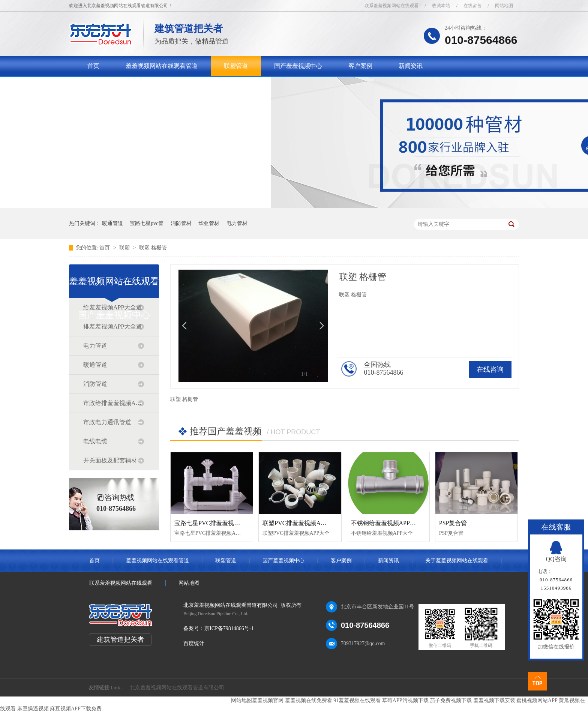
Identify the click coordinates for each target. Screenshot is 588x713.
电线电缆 (95, 441)
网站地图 (504, 6)
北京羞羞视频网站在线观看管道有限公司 (177, 688)
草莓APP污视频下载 (405, 700)
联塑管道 (236, 66)
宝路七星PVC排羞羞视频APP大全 (219, 523)
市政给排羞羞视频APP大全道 (114, 403)
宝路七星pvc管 (147, 223)
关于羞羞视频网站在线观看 (123, 85)
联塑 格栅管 (153, 248)
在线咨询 (490, 369)
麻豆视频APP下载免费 (76, 709)
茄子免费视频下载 (451, 700)
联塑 (125, 248)
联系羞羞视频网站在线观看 (391, 6)
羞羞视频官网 (268, 700)
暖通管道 (112, 223)
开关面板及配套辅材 (110, 460)
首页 (93, 66)
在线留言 (472, 6)
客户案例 (360, 66)
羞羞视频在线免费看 (309, 700)
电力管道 (95, 346)
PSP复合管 (453, 523)
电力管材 (237, 223)
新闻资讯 (411, 66)
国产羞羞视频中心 (298, 66)
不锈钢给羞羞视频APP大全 (386, 523)
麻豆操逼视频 (33, 709)
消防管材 (181, 223)
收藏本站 (441, 6)
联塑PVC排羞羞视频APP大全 (301, 523)
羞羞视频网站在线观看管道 (162, 66)
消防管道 (95, 384)
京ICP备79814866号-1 (229, 628)
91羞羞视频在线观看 (357, 700)
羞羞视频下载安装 (494, 700)
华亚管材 (209, 223)
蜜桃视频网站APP (537, 700)
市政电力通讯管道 (107, 422)
